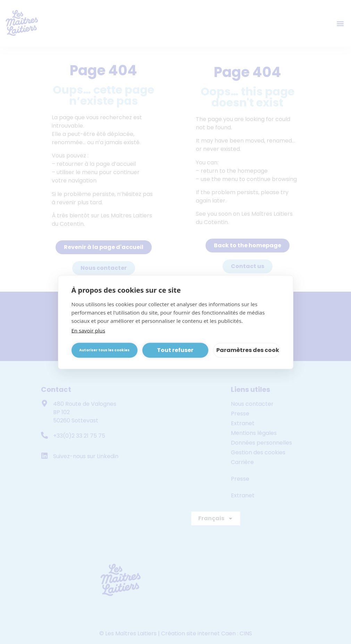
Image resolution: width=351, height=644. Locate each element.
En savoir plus (88, 330)
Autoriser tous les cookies (104, 350)
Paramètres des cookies (248, 350)
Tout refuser (175, 350)
